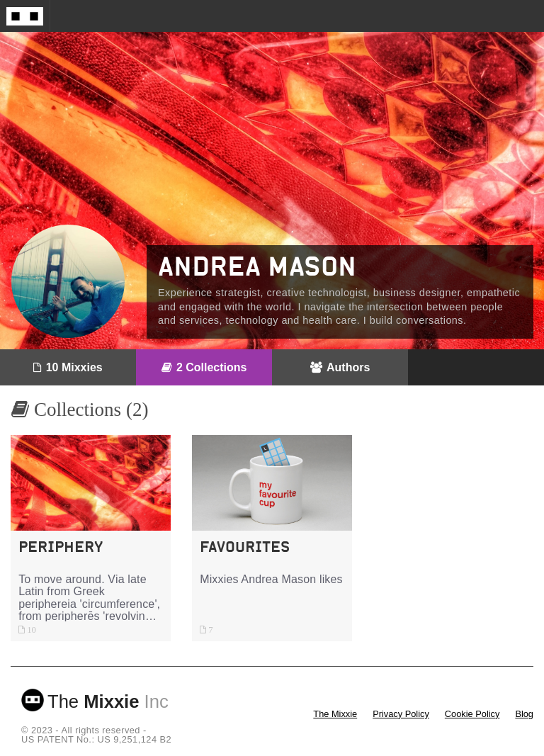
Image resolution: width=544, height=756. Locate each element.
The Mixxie (335, 714)
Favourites (245, 547)
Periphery (61, 547)
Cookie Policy (472, 714)
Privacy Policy (401, 714)
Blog (524, 714)
